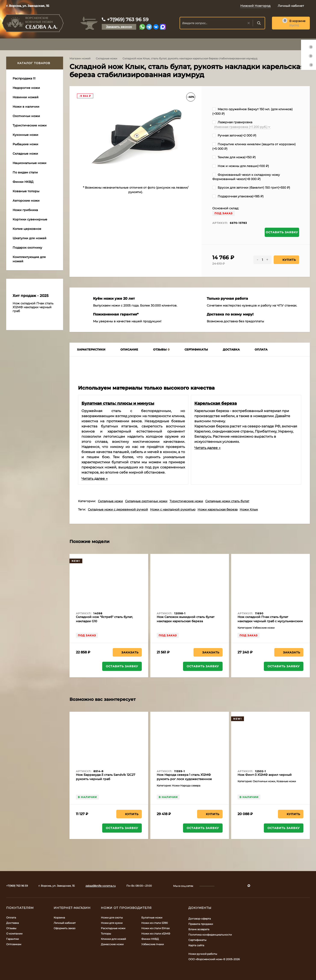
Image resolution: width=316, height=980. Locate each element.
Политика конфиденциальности (210, 935)
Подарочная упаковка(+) (238, 196)
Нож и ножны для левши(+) (241, 166)
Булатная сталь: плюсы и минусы (118, 403)
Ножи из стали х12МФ (156, 934)
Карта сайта (196, 945)
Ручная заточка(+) (234, 135)
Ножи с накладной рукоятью (173, 509)
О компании (14, 934)
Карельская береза (216, 403)
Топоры (106, 934)
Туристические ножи (186, 501)
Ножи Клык (249, 509)
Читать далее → (95, 479)
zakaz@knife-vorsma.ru (101, 886)
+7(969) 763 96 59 (128, 20)
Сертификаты (197, 940)
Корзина (59, 918)
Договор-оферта (200, 919)
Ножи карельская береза (218, 509)
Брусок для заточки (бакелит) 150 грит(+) (251, 188)
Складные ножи (106, 58)
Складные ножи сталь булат (227, 501)
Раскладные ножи (113, 928)
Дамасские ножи (112, 944)
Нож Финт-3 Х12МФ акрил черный (265, 775)
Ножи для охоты (112, 918)
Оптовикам (14, 944)
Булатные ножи (152, 918)
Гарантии (13, 939)
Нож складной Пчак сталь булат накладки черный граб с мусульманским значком (270, 621)
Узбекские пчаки (153, 944)
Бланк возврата (199, 929)
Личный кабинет (65, 923)
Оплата (11, 918)
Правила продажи (201, 924)
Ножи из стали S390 (155, 923)
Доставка (13, 923)
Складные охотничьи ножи (146, 501)
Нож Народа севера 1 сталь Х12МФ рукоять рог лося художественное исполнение (184, 779)
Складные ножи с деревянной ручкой (118, 509)
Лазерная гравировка (232, 122)
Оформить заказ (64, 928)
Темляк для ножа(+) (234, 157)
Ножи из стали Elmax (155, 928)
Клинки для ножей (113, 939)
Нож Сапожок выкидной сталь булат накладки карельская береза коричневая (186, 621)
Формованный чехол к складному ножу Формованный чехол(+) (246, 177)
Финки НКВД (150, 939)
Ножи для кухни (112, 923)
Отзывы (11, 928)
